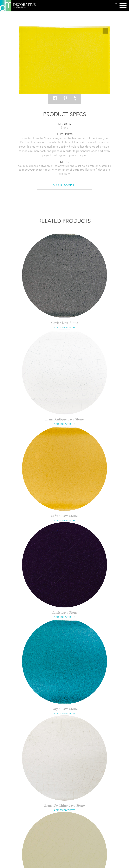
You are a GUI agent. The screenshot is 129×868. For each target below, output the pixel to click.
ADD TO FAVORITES (65, 327)
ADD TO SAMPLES (65, 185)
